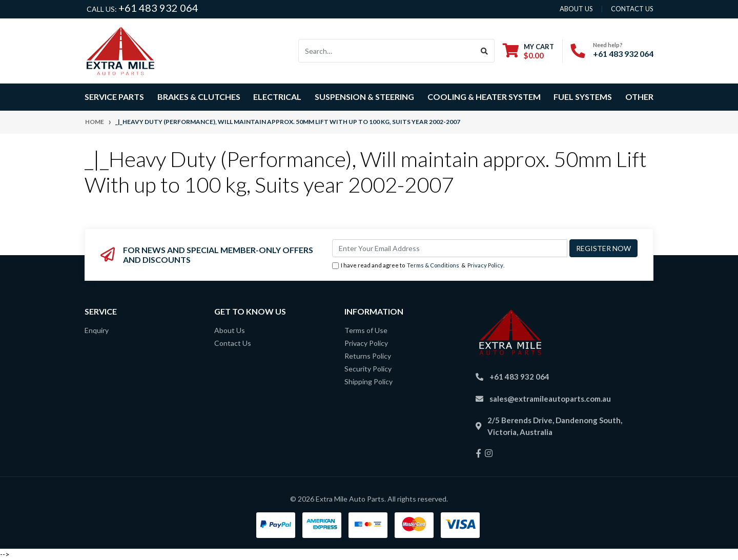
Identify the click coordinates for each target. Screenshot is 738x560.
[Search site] (485, 51)
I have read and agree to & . (418, 266)
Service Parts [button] (114, 97)
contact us (632, 9)
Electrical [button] (277, 97)
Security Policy (368, 369)
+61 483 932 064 (158, 8)
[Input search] (387, 51)
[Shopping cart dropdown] (528, 51)
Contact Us (233, 343)
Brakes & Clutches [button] (199, 97)
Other (639, 97)
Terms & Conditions (433, 265)
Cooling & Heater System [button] (484, 97)
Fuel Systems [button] (583, 97)
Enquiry (97, 330)
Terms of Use (366, 330)
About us (576, 9)
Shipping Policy (368, 381)
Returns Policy (368, 356)
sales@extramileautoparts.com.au (550, 399)
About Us (230, 330)
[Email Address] (450, 248)
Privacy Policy (485, 265)
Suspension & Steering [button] (364, 97)
